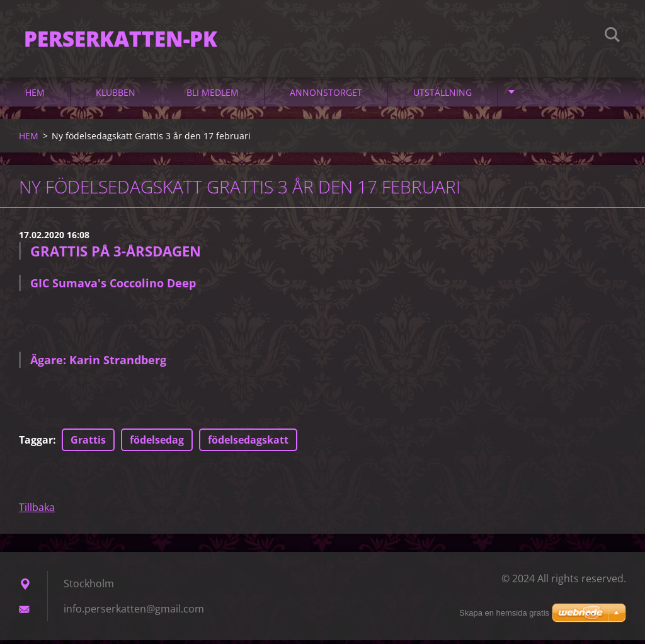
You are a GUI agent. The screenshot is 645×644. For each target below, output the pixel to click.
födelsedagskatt (248, 444)
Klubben (116, 95)
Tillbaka (37, 511)
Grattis (88, 444)
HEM (35, 95)
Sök (612, 37)
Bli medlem (213, 95)
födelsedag (157, 444)
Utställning (442, 95)
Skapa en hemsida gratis (504, 613)
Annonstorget (326, 95)
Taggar (36, 444)
